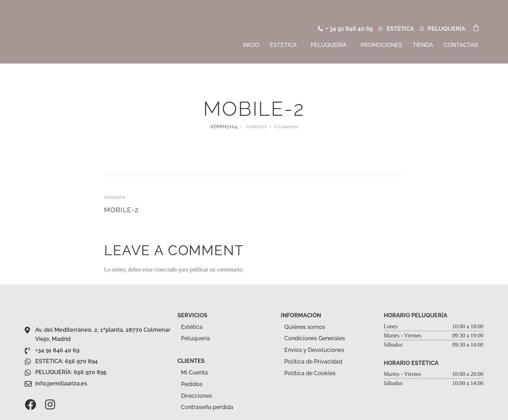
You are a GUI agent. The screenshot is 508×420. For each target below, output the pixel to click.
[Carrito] (476, 28)
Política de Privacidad (313, 362)
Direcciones (196, 396)
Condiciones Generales (315, 338)
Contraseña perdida (207, 407)
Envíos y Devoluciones (314, 350)
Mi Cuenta (194, 373)
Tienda (423, 45)
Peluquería (329, 45)
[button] (285, 45)
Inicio (251, 45)
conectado (166, 269)
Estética (283, 45)
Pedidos (192, 384)
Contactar (461, 45)
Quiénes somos (305, 327)
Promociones (381, 45)
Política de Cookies (310, 373)
